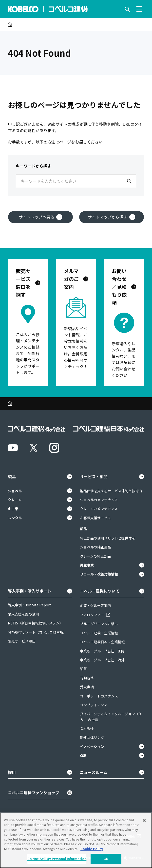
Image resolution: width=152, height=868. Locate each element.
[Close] (144, 820)
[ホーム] (10, 25)
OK (106, 859)
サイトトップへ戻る (40, 217)
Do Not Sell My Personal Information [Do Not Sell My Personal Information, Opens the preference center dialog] (57, 859)
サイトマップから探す (112, 217)
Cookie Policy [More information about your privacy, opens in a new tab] (92, 849)
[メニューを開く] (139, 9)
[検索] (129, 181)
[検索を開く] (127, 9)
